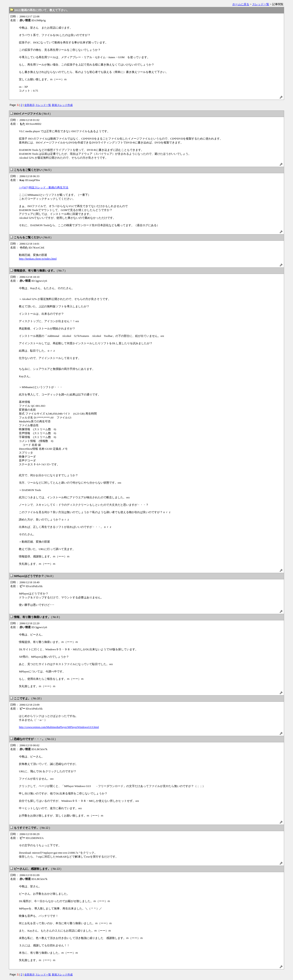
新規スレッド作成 (62, 105)
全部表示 (29, 105)
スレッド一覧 (261, 4)
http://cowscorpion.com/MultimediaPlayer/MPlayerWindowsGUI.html (59, 727)
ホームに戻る (241, 4)
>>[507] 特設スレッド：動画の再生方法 (44, 187)
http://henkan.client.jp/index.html (38, 259)
